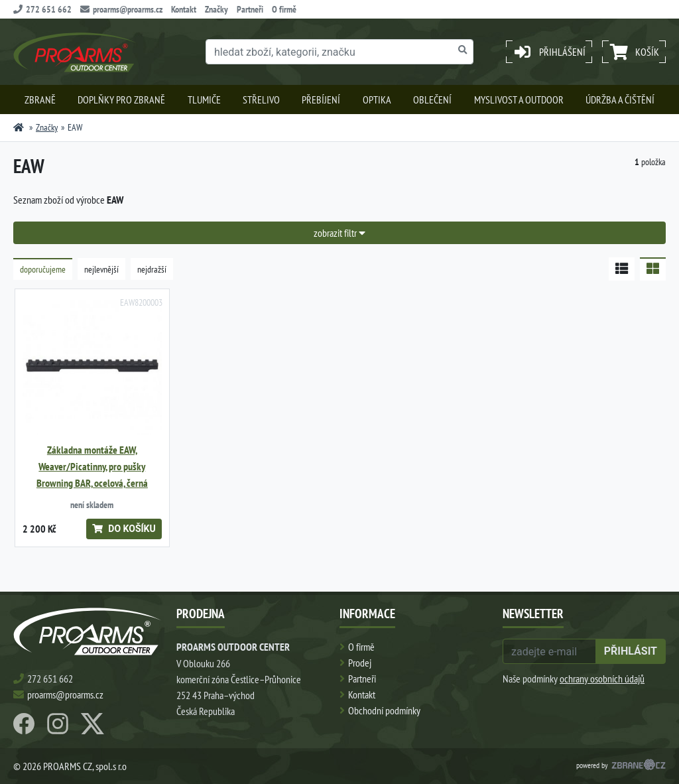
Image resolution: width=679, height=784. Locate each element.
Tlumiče (204, 99)
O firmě (284, 9)
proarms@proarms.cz (121, 9)
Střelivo (261, 99)
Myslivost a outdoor (519, 99)
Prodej (360, 663)
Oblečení (432, 99)
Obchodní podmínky (384, 710)
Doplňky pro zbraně (121, 99)
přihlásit (631, 651)
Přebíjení (321, 99)
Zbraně (40, 99)
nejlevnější (101, 269)
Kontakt (184, 9)
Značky (216, 9)
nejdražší (152, 269)
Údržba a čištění (620, 99)
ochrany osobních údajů (602, 679)
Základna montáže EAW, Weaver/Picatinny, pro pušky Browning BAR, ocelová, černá (92, 467)
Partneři (250, 9)
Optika (377, 99)
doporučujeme (43, 269)
